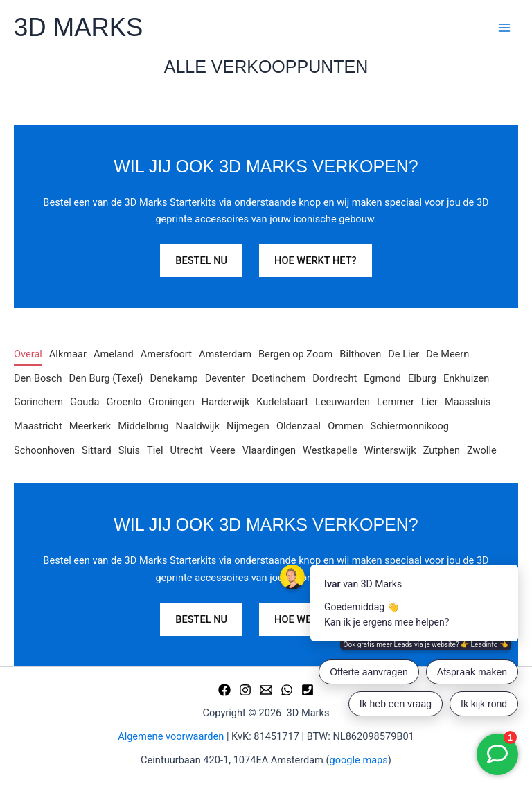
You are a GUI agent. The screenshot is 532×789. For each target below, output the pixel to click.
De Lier (404, 354)
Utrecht (187, 450)
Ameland (114, 354)
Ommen (345, 426)
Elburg (422, 378)
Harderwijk (226, 402)
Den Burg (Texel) (106, 378)
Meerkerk (90, 426)
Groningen (171, 402)
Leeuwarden (343, 402)
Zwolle (482, 450)
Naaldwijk (198, 426)
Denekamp (174, 378)
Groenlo (124, 402)
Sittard (97, 450)
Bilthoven (360, 354)
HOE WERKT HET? (316, 260)
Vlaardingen (269, 450)
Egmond (382, 378)
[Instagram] (245, 690)
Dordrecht (335, 378)
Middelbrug (143, 426)
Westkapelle (330, 450)
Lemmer (396, 402)
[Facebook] (224, 690)
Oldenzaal (299, 426)
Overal (28, 354)
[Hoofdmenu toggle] (504, 28)
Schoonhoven (44, 450)
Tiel (155, 450)
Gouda (85, 402)
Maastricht (38, 426)
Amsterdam (225, 354)
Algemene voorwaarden (171, 736)
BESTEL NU (201, 260)
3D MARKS (78, 27)
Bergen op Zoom (295, 354)
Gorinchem (38, 402)
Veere (223, 450)
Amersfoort (166, 354)
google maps (359, 760)
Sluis (129, 450)
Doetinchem (278, 378)
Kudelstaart (282, 402)
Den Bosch (38, 378)
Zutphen (442, 450)
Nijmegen (248, 426)
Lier (429, 402)
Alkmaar (68, 354)
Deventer (225, 378)
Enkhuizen (466, 378)
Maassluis (468, 402)
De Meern (447, 354)
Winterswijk (390, 450)
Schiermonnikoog (410, 426)
